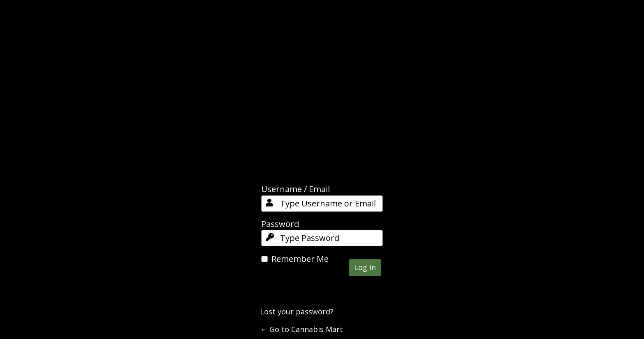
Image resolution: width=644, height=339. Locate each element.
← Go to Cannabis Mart (301, 329)
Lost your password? (297, 312)
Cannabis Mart (322, 107)
